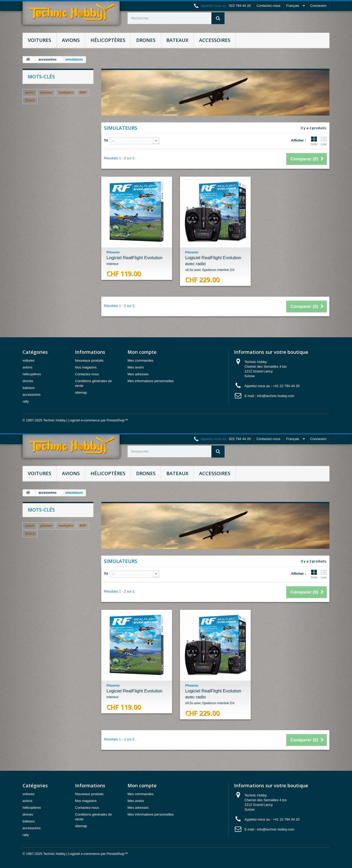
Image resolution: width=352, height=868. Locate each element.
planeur (46, 92)
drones (146, 40)
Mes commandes (140, 360)
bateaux (177, 40)
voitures (39, 40)
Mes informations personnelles (151, 381)
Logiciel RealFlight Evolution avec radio (215, 264)
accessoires (215, 40)
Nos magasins (86, 367)
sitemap (81, 392)
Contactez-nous (268, 6)
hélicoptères (108, 40)
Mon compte (142, 352)
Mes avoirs (136, 367)
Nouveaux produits (89, 360)
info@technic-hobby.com (276, 396)
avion (30, 92)
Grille (314, 141)
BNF (83, 92)
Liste (324, 141)
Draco (30, 100)
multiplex (66, 92)
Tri (106, 140)
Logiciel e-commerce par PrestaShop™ (98, 420)
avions (71, 40)
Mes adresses (138, 374)
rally (26, 401)
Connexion (318, 6)
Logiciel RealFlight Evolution (137, 261)
